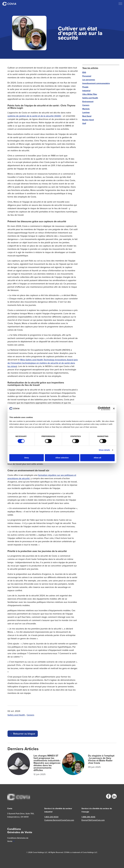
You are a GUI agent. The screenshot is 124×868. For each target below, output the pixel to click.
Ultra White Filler (90, 94)
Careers (30, 715)
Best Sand (87, 116)
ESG (84, 72)
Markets (86, 109)
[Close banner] (114, 409)
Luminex (86, 112)
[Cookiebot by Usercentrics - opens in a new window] (100, 409)
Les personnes (89, 80)
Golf (84, 123)
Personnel (87, 76)
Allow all (97, 458)
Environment (88, 102)
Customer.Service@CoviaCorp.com (59, 820)
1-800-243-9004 (51, 817)
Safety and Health (16, 715)
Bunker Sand (88, 120)
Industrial (86, 91)
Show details (104, 450)
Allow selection (62, 458)
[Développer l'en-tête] (120, 4)
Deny (27, 458)
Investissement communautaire (96, 83)
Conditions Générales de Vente (18, 840)
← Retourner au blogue (23, 734)
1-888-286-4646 (88, 817)
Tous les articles (90, 68)
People (85, 87)
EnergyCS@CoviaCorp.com (93, 820)
